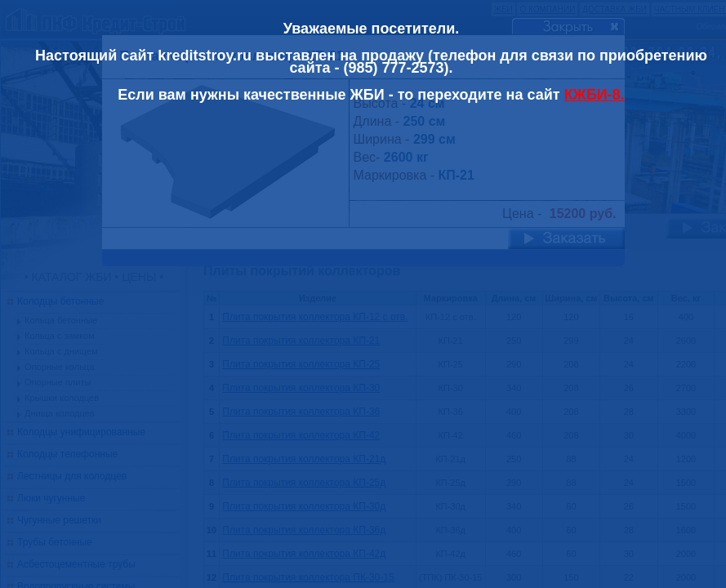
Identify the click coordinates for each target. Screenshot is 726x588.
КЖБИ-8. (595, 95)
